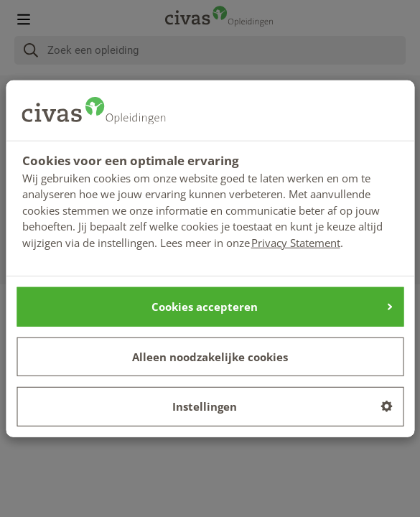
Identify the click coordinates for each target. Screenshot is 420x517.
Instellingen (282, 406)
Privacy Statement (296, 242)
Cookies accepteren (272, 307)
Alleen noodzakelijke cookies (210, 356)
